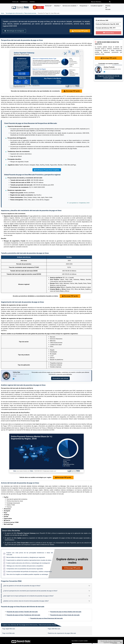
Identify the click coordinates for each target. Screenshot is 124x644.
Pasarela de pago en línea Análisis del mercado (66, 612)
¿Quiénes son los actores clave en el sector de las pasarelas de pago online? (26, 601)
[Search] (110, 2)
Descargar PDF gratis (80, 31)
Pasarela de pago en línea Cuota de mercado (65, 615)
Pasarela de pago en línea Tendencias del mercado (23, 615)
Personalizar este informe (60, 378)
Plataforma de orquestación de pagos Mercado (62, 633)
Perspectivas (84, 6)
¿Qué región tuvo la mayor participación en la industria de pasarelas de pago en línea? (28, 596)
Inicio (3, 13)
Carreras (32, 2)
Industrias (57, 6)
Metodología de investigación (14, 31)
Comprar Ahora (109, 33)
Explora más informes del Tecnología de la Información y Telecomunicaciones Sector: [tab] (29, 625)
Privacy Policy (114, 643)
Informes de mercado (108, 8)
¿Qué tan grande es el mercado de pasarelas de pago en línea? (22, 586)
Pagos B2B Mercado (54, 629)
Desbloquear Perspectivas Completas (47, 170)
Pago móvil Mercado (8, 633)
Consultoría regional (96, 6)
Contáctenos (24, 2)
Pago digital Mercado (9, 629)
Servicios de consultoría (70, 6)
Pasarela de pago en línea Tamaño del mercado (22, 612)
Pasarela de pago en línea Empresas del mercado (46, 618)
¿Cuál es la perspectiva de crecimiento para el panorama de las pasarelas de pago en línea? (30, 591)
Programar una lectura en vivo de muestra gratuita (108, 77)
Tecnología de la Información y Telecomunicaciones (21, 13)
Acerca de (15, 2)
